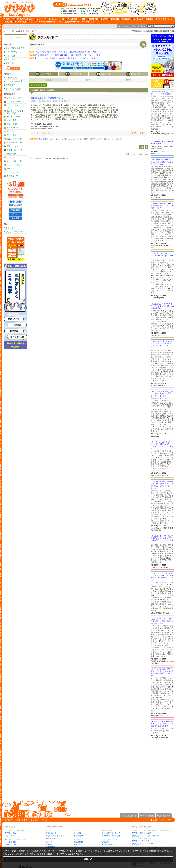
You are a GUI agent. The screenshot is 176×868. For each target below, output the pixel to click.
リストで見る (11, 52)
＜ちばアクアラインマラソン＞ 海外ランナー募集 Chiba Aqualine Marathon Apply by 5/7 (66, 52)
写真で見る (10, 59)
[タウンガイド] (40, 19)
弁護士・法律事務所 (38, 101)
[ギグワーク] (33, 22)
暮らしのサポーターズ (111, 833)
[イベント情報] (71, 19)
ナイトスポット (13, 172)
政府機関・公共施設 (15, 142)
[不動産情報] (125, 19)
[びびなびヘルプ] (60, 22)
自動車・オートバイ (15, 150)
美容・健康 (12, 135)
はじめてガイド (12, 836)
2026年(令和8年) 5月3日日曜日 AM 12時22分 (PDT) (155, 31)
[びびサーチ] (9, 19)
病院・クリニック (14, 139)
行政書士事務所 (52, 101)
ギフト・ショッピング (16, 102)
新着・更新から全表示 (15, 48)
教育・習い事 (12, 128)
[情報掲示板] (93, 19)
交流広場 (105, 842)
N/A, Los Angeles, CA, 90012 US (48, 126)
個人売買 (77, 833)
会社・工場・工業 (14, 161)
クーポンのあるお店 (14, 81)
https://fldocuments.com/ (41, 128)
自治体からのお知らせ (111, 836)
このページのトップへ (162, 820)
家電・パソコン (13, 146)
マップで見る (11, 56)
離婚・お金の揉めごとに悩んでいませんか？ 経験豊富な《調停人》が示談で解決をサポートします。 (81, 139)
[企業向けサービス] (73, 22)
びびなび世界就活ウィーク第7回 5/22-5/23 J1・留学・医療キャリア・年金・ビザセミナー (66, 55)
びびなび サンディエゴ (142, 838)
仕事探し (49, 844)
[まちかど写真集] (20, 22)
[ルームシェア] (138, 19)
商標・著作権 (22, 820)
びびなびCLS (11, 833)
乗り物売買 (78, 836)
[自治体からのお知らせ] (24, 19)
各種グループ (12, 176)
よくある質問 (11, 842)
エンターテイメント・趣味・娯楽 (16, 112)
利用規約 (9, 820)
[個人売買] (103, 19)
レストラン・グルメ (15, 98)
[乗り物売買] (114, 19)
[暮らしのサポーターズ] (163, 19)
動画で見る (10, 63)
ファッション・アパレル (16, 106)
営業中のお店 (11, 78)
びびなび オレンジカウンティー (145, 836)
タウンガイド (15, 38)
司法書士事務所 (64, 101)
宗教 (9, 169)
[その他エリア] (88, 22)
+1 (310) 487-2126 (43, 124)
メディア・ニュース (15, 165)
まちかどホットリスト (55, 836)
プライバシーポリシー (40, 820)
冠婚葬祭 (11, 131)
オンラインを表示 (13, 89)
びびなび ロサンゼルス (142, 833)
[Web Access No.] (47, 22)
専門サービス (12, 157)
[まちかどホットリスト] (56, 19)
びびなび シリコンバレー (143, 844)
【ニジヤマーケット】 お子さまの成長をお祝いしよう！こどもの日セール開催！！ (64, 58)
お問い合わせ (11, 844)
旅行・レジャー (13, 116)
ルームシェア (79, 844)
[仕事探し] (82, 19)
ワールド (7, 31)
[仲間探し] (149, 19)
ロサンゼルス (31, 31)
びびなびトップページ (15, 232)
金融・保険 (12, 154)
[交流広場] (8, 22)
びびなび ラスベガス (141, 841)
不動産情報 (78, 842)
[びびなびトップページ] (18, 8)
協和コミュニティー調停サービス (47, 98)
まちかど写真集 (108, 844)
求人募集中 (10, 85)
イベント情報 (51, 838)
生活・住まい (12, 124)
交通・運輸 (12, 120)
